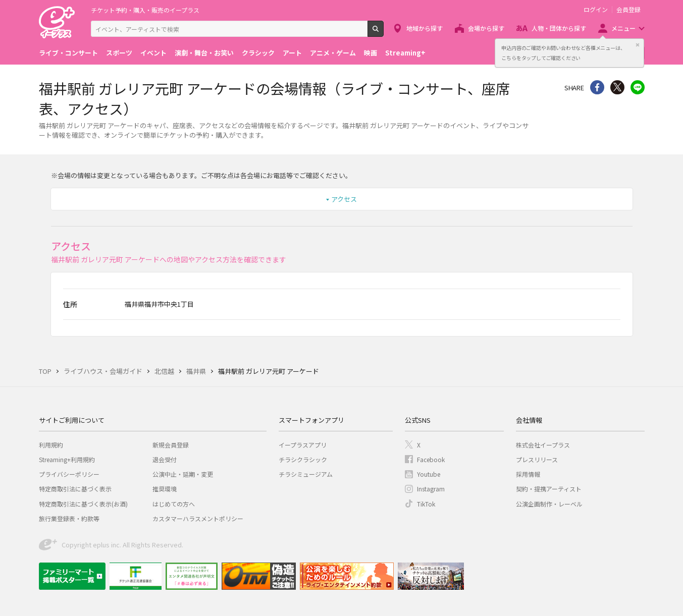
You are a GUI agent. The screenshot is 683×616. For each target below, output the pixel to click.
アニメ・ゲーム (333, 53)
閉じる (638, 45)
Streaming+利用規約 (67, 459)
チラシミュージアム (306, 474)
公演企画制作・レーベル (549, 504)
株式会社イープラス (543, 445)
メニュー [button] (623, 28)
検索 (383, 33)
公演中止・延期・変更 (183, 474)
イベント (153, 53)
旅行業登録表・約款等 (69, 518)
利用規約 (51, 445)
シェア (597, 87)
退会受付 (165, 459)
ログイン (596, 10)
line (638, 87)
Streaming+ (405, 53)
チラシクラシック (303, 459)
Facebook (431, 459)
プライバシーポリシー (69, 474)
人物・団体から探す (559, 28)
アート (292, 53)
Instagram (431, 489)
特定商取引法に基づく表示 (75, 489)
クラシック (258, 53)
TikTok (426, 504)
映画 (371, 53)
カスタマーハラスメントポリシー (198, 518)
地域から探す (425, 28)
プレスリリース (537, 459)
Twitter (617, 87)
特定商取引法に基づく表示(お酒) (83, 504)
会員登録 (628, 10)
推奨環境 (165, 489)
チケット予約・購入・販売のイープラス (145, 10)
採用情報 (528, 474)
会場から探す (486, 28)
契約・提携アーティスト (549, 489)
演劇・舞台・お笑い (204, 53)
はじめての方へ (174, 504)
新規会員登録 (171, 445)
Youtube (429, 474)
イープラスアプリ (303, 445)
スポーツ (119, 53)
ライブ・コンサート (68, 53)
